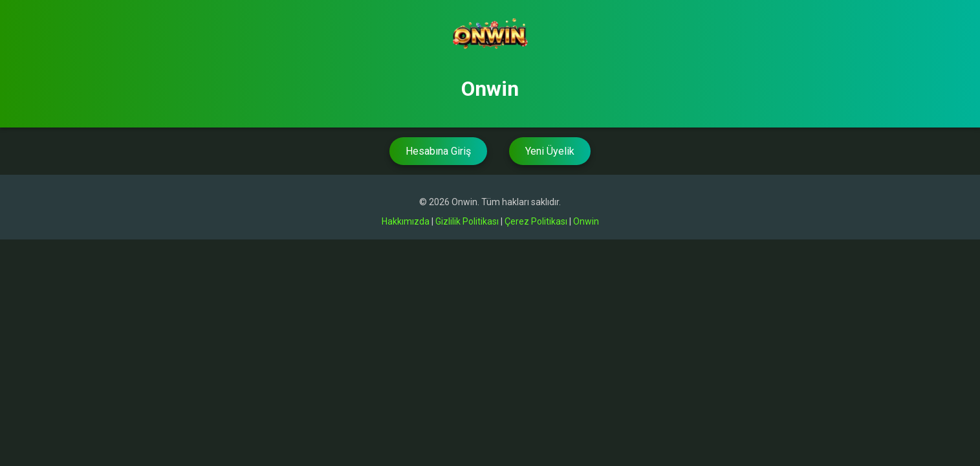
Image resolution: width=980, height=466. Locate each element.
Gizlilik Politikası (467, 221)
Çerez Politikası (536, 221)
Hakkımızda (406, 221)
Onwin (586, 221)
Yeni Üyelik (550, 151)
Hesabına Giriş (438, 151)
